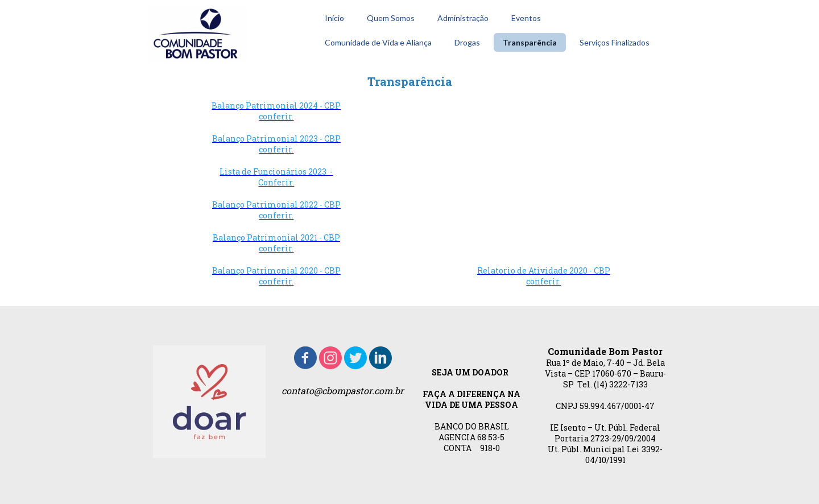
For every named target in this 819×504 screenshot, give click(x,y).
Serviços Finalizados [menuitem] (615, 42)
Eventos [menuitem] (526, 18)
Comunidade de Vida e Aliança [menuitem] (378, 42)
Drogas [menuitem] (467, 42)
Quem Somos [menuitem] (391, 18)
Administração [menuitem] (463, 18)
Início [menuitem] (334, 18)
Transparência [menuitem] (530, 42)
